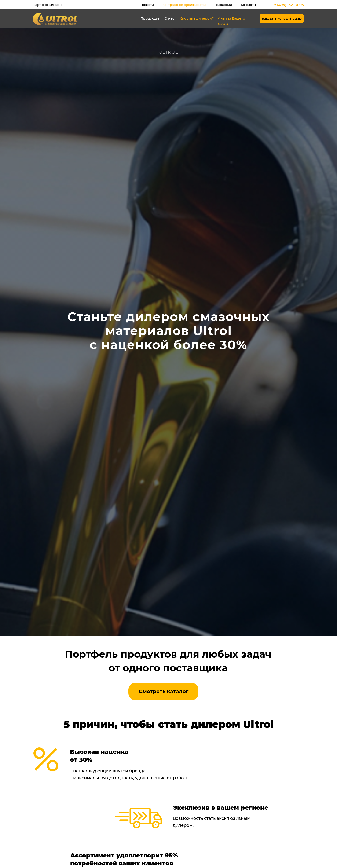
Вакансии (224, 5)
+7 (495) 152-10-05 (288, 5)
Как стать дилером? (197, 18)
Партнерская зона (48, 5)
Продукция (150, 18)
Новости (147, 5)
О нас (169, 18)
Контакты (248, 5)
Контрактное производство (184, 5)
